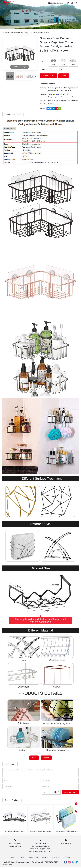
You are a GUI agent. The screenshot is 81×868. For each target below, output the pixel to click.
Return (46, 758)
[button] (35, 76)
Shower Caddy (23, 33)
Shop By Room (33, 858)
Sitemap (5, 865)
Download (68, 858)
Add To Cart (49, 76)
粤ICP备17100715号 (52, 863)
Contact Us (56, 858)
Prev (34, 758)
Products (14, 33)
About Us (46, 858)
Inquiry (64, 76)
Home (7, 33)
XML (11, 865)
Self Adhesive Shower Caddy (39, 33)
